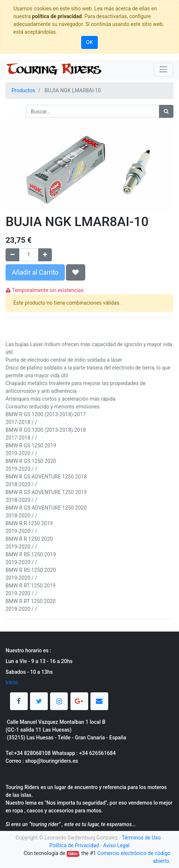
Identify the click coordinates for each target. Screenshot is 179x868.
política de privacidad (57, 16)
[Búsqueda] (166, 111)
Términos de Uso (141, 838)
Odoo (73, 854)
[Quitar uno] (12, 255)
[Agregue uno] (45, 255)
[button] (76, 272)
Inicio (12, 682)
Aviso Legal (116, 845)
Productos (23, 90)
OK (89, 42)
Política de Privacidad (74, 845)
